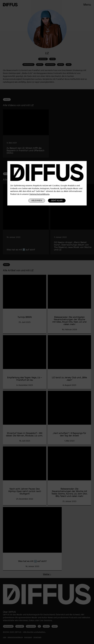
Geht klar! (57, 201)
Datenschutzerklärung (39, 194)
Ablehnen (37, 201)
